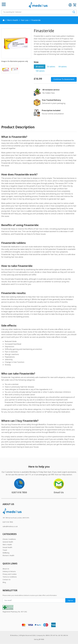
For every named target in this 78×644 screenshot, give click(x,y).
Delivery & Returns (9, 571)
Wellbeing (6, 553)
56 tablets (51, 67)
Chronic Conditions (9, 539)
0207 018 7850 (8, 522)
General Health (8, 542)
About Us (6, 569)
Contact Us (7, 580)
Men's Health (13, 20)
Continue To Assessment (64, 79)
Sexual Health (7, 547)
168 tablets (40, 71)
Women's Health (8, 555)
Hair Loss (25, 20)
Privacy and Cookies (10, 574)
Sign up (70, 600)
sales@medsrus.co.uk (10, 526)
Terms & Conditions (10, 577)
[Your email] (34, 600)
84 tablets (63, 67)
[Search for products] (36, 12)
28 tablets (40, 67)
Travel (5, 550)
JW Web (41, 639)
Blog (4, 582)
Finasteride (36, 20)
